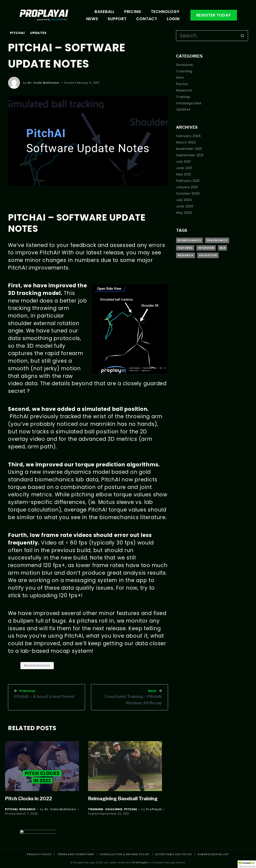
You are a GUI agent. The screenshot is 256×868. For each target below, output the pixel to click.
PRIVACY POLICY (39, 854)
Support (117, 19)
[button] (247, 864)
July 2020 (184, 200)
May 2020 (184, 213)
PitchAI (17, 33)
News (92, 19)
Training (96, 809)
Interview (206, 248)
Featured (185, 248)
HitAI (180, 78)
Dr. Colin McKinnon (43, 83)
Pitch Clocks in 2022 (29, 799)
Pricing (133, 12)
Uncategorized (189, 103)
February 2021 (188, 181)
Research (27, 809)
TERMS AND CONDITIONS (76, 854)
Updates (38, 33)
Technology (165, 12)
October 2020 (188, 194)
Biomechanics (37, 665)
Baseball (105, 12)
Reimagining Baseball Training (123, 799)
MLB (222, 248)
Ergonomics (217, 240)
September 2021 (190, 155)
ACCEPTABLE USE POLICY (174, 854)
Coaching (114, 809)
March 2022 (186, 142)
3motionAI (185, 65)
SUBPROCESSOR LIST (213, 854)
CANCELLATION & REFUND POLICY (125, 854)
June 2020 (185, 206)
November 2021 (189, 149)
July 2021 (183, 162)
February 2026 (188, 136)
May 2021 (184, 174)
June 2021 (184, 168)
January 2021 (187, 187)
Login (173, 19)
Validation (208, 255)
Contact (147, 19)
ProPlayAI (154, 809)
